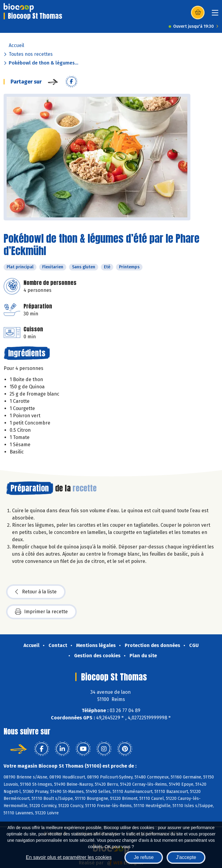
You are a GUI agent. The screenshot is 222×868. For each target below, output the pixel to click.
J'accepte (186, 857)
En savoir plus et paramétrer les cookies (69, 857)
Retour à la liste (36, 592)
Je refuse (144, 857)
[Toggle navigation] (215, 15)
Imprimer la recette (41, 612)
